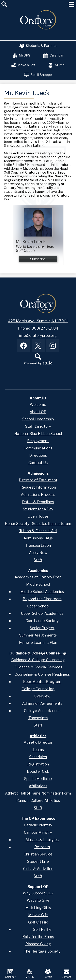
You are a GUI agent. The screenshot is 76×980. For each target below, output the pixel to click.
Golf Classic (38, 922)
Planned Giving (38, 944)
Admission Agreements (42, 703)
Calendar (53, 55)
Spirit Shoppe (38, 75)
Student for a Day (38, 509)
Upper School (38, 606)
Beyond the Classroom (42, 599)
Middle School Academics (42, 592)
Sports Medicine (38, 779)
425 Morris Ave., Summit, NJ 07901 (38, 321)
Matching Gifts (38, 908)
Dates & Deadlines (38, 502)
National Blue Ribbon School (38, 434)
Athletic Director (38, 742)
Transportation (38, 545)
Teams (38, 750)
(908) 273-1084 (44, 328)
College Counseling (38, 689)
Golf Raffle (42, 929)
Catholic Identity (38, 825)
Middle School (38, 584)
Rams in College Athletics (38, 800)
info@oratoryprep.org (38, 336)
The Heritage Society (42, 951)
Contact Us (38, 463)
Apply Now (38, 553)
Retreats (42, 847)
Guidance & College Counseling (38, 660)
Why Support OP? (38, 893)
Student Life (38, 861)
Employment (38, 441)
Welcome (38, 405)
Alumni (57, 65)
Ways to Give (38, 900)
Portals (48, 974)
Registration (38, 764)
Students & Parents (38, 46)
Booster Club (38, 771)
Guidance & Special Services (38, 667)
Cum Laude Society (42, 621)
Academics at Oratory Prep (38, 577)
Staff (38, 560)
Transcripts (38, 718)
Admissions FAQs (38, 538)
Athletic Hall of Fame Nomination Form (38, 793)
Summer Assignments (38, 635)
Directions (38, 455)
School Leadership (38, 419)
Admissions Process (38, 495)
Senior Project (42, 628)
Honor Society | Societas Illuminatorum (38, 524)
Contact (66, 974)
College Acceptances (42, 711)
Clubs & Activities (38, 869)
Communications (38, 448)
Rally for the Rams (38, 937)
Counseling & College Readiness (42, 674)
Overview (42, 696)
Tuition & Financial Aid (38, 531)
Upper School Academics (42, 613)
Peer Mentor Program (42, 682)
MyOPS (21, 55)
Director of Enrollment (38, 480)
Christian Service (38, 854)
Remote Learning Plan (38, 642)
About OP (38, 412)
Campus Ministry (38, 832)
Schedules (38, 757)
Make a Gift (23, 65)
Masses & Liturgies (42, 840)
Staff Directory (38, 426)
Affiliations (38, 786)
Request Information (38, 487)
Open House (38, 516)
